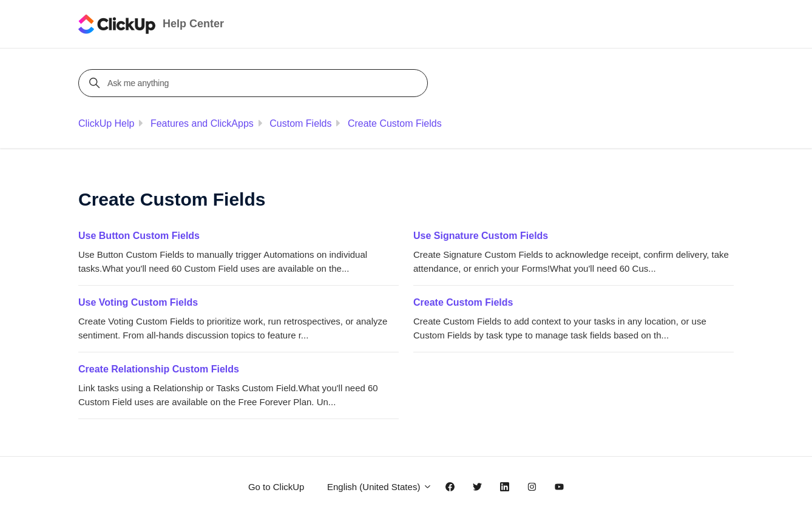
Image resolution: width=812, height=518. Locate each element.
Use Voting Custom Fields (138, 302)
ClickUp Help (106, 123)
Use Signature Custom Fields (481, 236)
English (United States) (380, 487)
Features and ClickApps (202, 123)
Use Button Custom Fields (139, 236)
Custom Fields (300, 123)
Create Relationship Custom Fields (159, 369)
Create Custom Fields (395, 123)
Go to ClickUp (276, 487)
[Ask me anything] (255, 83)
